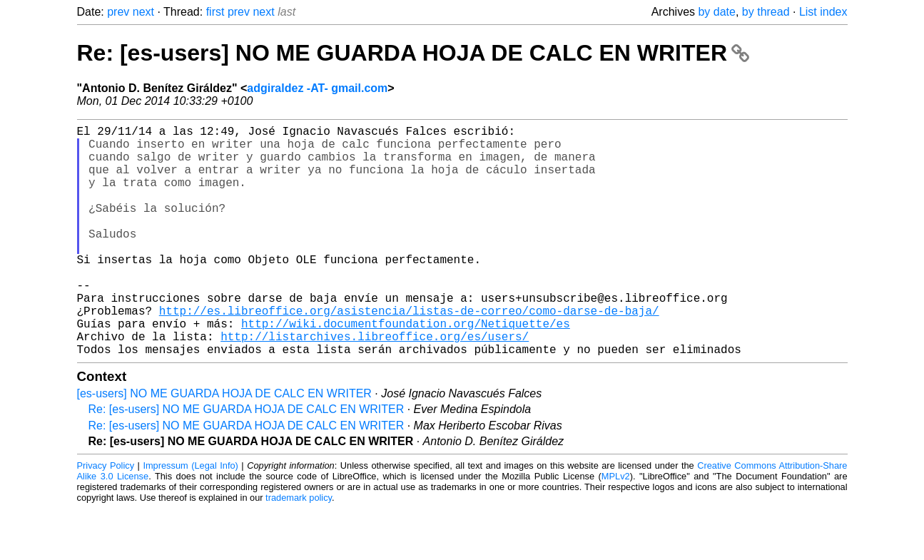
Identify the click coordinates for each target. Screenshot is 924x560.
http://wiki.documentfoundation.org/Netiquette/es (406, 369)
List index (823, 12)
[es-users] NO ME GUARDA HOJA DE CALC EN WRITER (224, 445)
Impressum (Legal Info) (190, 517)
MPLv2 (616, 528)
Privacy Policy (106, 517)
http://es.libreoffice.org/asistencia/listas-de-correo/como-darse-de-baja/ (409, 353)
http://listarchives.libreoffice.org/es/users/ (375, 385)
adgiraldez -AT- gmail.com (317, 88)
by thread (766, 12)
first (215, 12)
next (143, 12)
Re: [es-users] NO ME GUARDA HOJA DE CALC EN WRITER (413, 53)
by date (716, 12)
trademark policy (299, 549)
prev (118, 12)
